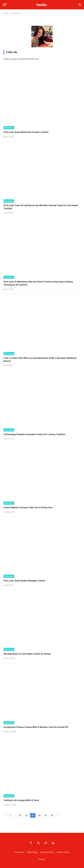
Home (6, 13)
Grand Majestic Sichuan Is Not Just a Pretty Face (28, 508)
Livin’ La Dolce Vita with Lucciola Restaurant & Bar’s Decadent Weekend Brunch (40, 360)
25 (20, 815)
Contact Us (19, 852)
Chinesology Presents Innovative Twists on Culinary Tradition (34, 435)
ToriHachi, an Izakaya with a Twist (21, 801)
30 (52, 815)
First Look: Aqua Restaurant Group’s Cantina (26, 132)
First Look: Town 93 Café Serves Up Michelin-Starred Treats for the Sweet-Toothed (41, 207)
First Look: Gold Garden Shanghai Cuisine (25, 581)
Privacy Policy (63, 852)
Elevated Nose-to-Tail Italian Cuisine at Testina (27, 654)
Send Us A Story (47, 852)
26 (26, 815)
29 (46, 815)
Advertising (32, 852)
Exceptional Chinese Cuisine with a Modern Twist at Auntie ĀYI (36, 727)
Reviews (9, 128)
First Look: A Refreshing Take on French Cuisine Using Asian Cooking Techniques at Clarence (38, 284)
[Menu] (5, 5)
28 (39, 815)
